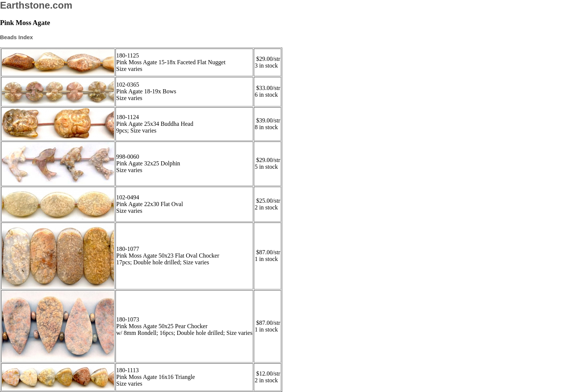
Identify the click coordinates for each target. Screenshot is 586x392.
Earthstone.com (36, 5)
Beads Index (16, 37)
